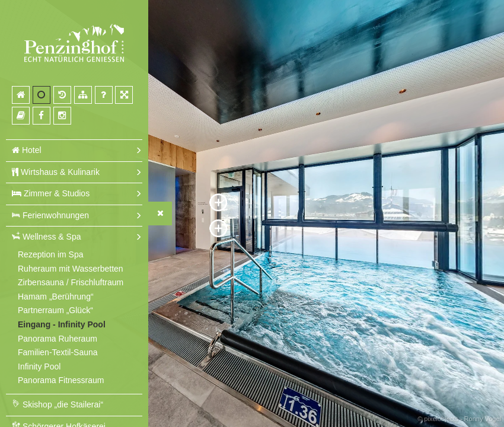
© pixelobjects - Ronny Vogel (459, 419)
